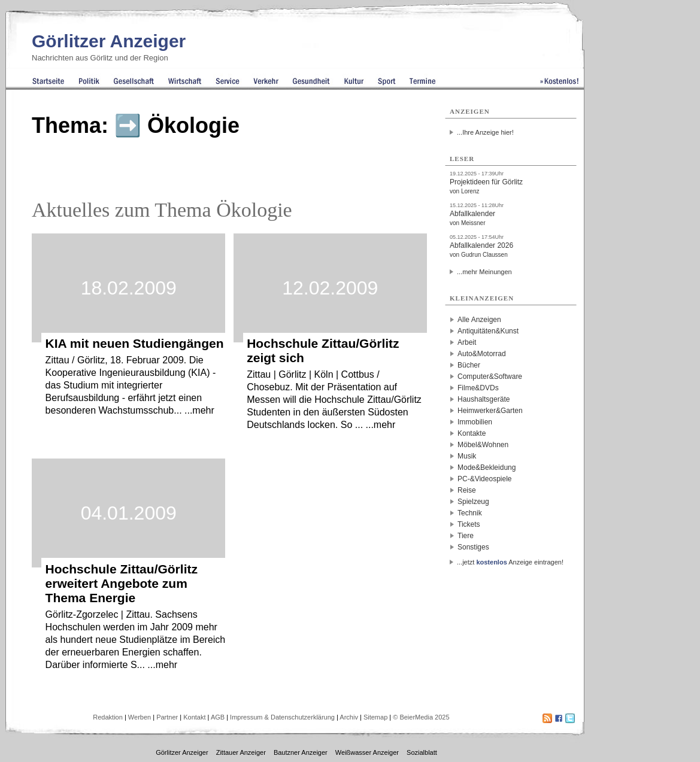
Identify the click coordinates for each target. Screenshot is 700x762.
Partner (167, 717)
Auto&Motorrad (482, 354)
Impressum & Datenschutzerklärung (282, 717)
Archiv (349, 717)
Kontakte (472, 433)
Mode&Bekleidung (487, 467)
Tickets (469, 524)
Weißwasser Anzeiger (367, 752)
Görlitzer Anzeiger (109, 41)
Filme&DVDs (478, 388)
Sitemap (375, 717)
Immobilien (475, 422)
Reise (467, 490)
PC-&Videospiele (485, 479)
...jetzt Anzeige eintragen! (510, 562)
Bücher (469, 365)
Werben (140, 717)
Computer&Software (490, 377)
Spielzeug (473, 502)
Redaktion (108, 717)
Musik (467, 456)
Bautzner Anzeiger (301, 752)
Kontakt (194, 717)
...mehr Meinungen (484, 272)
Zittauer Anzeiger (241, 752)
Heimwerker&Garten (490, 411)
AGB (218, 717)
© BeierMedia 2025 (421, 717)
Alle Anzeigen (479, 320)
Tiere (466, 536)
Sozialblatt (422, 752)
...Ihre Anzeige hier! (485, 132)
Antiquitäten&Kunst (488, 331)
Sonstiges (473, 547)
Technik (470, 513)
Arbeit (467, 342)
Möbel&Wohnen (483, 445)
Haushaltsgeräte (484, 399)
